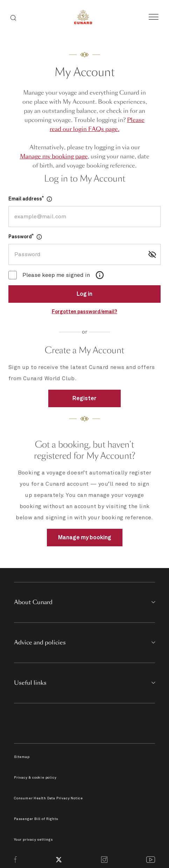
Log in (84, 294)
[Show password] (152, 254)
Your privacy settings (33, 840)
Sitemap (22, 757)
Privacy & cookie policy (35, 778)
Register (84, 398)
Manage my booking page (54, 156)
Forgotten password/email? (84, 312)
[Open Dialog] (49, 199)
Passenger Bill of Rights (36, 819)
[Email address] (84, 217)
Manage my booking (85, 538)
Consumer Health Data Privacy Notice (48, 798)
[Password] (84, 254)
